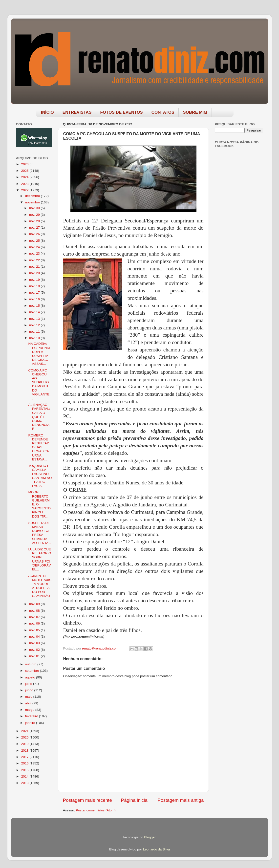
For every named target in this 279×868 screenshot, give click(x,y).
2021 (25, 731)
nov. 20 (35, 273)
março (30, 710)
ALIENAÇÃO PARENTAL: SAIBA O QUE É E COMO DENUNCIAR (39, 417)
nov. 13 (35, 319)
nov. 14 (35, 312)
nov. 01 (35, 656)
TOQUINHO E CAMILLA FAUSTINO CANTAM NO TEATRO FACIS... (40, 476)
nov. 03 (35, 643)
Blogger (150, 837)
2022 (25, 190)
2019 (25, 744)
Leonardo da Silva (156, 849)
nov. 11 (35, 332)
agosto (31, 677)
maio (29, 697)
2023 (25, 184)
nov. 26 (35, 234)
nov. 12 (35, 325)
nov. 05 (35, 630)
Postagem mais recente (87, 800)
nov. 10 (35, 338)
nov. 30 (35, 208)
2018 (25, 750)
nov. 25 (35, 241)
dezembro (33, 196)
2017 (25, 757)
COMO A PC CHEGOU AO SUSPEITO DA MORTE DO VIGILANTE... (40, 384)
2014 (25, 776)
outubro (31, 664)
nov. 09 (35, 604)
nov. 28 (35, 221)
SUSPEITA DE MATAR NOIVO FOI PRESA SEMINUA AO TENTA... (40, 533)
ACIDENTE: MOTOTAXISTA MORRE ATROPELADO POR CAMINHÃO (40, 586)
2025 (25, 171)
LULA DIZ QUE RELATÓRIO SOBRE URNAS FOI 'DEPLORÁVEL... (40, 559)
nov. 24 (35, 247)
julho (29, 684)
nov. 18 (35, 286)
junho (30, 690)
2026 (25, 164)
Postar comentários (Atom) (96, 810)
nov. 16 (35, 299)
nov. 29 (35, 215)
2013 (25, 783)
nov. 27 (35, 228)
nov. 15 (35, 306)
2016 (25, 763)
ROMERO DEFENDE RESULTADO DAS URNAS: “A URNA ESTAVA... (39, 447)
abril (29, 703)
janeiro (31, 723)
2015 (25, 770)
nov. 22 (35, 260)
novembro (33, 202)
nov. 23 (35, 253)
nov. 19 (35, 280)
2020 (25, 737)
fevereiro (32, 716)
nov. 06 (35, 623)
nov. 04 (35, 637)
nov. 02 (35, 650)
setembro (33, 671)
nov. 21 (35, 267)
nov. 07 (35, 617)
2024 (25, 177)
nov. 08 (35, 611)
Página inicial (135, 800)
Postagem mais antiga (181, 800)
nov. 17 (35, 293)
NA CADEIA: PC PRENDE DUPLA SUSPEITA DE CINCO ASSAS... (40, 354)
